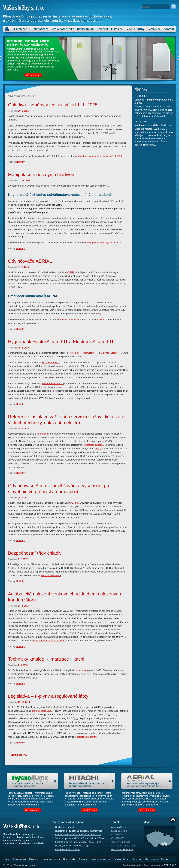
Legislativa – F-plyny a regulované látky (48, 696)
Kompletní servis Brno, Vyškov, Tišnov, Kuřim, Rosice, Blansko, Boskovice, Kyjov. (78, 844)
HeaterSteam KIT (51, 363)
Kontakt (169, 29)
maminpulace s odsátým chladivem (103, 243)
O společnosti (22, 29)
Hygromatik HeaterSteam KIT (84, 353)
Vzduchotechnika (63, 29)
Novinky (21, 162)
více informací (33, 75)
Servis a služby (135, 29)
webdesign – (156, 865)
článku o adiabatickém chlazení (49, 641)
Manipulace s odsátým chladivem (42, 175)
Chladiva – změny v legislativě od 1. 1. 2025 (53, 105)
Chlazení (102, 29)
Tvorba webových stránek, (136, 865)
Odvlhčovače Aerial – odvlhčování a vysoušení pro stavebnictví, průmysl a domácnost (59, 489)
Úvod (7, 29)
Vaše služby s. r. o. (28, 865)
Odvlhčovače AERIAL (30, 261)
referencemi (43, 434)
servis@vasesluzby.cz (122, 849)
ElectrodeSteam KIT (111, 353)
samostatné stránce (51, 575)
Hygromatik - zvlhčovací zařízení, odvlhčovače (79, 831)
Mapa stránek (151, 859)
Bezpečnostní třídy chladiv (35, 553)
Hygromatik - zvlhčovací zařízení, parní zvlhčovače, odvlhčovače (29, 43)
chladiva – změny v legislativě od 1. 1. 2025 (100, 156)
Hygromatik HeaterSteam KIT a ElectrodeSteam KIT (61, 342)
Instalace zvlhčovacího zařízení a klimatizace (78, 835)
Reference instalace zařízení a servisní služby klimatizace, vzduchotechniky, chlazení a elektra (67, 420)
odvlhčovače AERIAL (71, 320)
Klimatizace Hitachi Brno (68, 849)
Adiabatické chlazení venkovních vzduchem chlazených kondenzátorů (65, 597)
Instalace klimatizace (117, 29)
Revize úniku (86, 29)
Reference (136, 859)
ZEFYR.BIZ (170, 865)
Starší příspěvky (18, 755)
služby (98, 449)
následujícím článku (87, 737)
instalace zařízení (94, 445)
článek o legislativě (42, 711)
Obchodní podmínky (65, 827)
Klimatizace (41, 29)
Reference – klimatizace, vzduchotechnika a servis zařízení (154, 29)
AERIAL (70, 272)
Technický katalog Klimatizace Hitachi (46, 659)
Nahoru (173, 820)
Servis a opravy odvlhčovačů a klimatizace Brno (79, 838)
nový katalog (81, 670)
